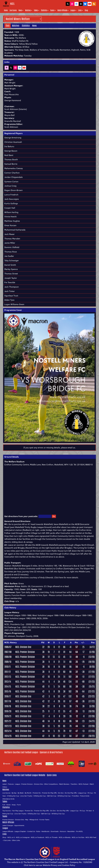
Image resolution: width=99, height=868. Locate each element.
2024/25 (8, 736)
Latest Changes (8, 825)
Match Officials (63, 10)
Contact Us (31, 831)
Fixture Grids (85, 796)
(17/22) (92, 677)
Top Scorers (7, 811)
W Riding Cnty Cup (64, 796)
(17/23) (92, 731)
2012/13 (8, 677)
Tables (37, 10)
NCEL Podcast (83, 784)
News (21, 10)
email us (71, 448)
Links (81, 10)
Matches (29, 10)
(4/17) (92, 647)
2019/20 (8, 711)
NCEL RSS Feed (91, 837)
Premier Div (37, 793)
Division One (38, 784)
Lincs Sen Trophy (26, 796)
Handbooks (45, 831)
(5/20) (92, 652)
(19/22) (92, 736)
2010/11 (8, 667)
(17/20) (92, 672)
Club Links (7, 840)
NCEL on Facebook (38, 837)
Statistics (45, 10)
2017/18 (8, 701)
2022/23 (8, 726)
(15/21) (92, 686)
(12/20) (92, 716)
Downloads (55, 831)
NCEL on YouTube (78, 837)
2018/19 (8, 706)
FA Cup (90, 793)
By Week (21, 793)
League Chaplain (20, 831)
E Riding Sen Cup (13, 796)
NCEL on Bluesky (65, 837)
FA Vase (89, 811)
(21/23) (92, 682)
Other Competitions (51, 784)
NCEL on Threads (51, 837)
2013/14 (8, 682)
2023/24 (8, 731)
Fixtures (11, 784)
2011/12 (8, 672)
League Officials (8, 831)
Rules (38, 831)
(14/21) (92, 721)
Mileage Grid (34, 820)
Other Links (16, 840)
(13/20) (92, 657)
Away (14, 805)
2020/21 (8, 716)
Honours (63, 831)
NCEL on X (11, 837)
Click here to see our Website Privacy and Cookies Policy (49, 865)
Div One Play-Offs (71, 793)
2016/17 (8, 696)
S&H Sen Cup (52, 796)
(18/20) (92, 662)
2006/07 (8, 647)
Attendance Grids (8, 799)
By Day (14, 793)
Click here (59, 577)
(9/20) (92, 667)
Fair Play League (18, 811)
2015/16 (8, 691)
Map (27, 820)
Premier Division (27, 784)
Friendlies (75, 796)
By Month (28, 793)
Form (19, 805)
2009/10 (8, 662)
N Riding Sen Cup (40, 796)
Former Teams (44, 820)
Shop (86, 10)
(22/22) (91, 691)
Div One (61, 793)
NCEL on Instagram (23, 837)
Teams (53, 10)
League (73, 10)
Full (4, 805)
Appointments (19, 825)
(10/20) (92, 711)
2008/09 (8, 657)
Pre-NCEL (80, 831)
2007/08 (8, 652)
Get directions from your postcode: (21, 516)
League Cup (82, 793)
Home (6, 10)
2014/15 (8, 686)
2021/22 (8, 721)
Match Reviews (64, 784)
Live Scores (13, 10)
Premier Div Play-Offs (49, 793)
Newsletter (71, 831)
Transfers (74, 784)
